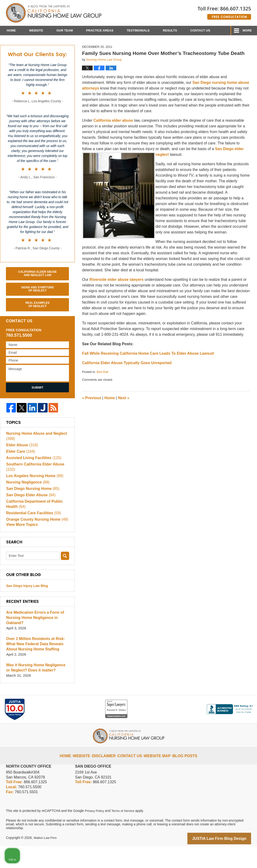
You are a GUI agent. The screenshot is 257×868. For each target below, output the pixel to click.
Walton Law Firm (46, 860)
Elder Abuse (21, 466)
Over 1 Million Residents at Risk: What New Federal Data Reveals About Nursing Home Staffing (34, 666)
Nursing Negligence (27, 503)
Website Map (156, 774)
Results (170, 30)
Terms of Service (125, 833)
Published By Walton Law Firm (224, 11)
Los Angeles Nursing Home (33, 497)
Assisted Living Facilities (32, 479)
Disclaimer (109, 774)
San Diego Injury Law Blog (27, 608)
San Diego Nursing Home (31, 510)
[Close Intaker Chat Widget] (241, 717)
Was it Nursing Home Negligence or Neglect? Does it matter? (36, 690)
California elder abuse (113, 142)
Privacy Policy (95, 833)
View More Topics (21, 547)
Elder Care (20, 473)
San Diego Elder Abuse (29, 516)
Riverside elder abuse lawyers (117, 301)
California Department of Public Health (33, 525)
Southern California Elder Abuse (33, 488)
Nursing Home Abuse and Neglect (35, 457)
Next (124, 419)
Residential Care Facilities (32, 534)
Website (36, 30)
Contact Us (200, 30)
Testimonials (138, 30)
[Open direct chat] (231, 717)
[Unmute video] (173, 717)
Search (65, 578)
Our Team (65, 30)
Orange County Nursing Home (35, 541)
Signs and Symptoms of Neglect (37, 310)
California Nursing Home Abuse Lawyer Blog (54, 13)
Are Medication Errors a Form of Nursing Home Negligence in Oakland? (33, 640)
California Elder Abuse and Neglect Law (37, 295)
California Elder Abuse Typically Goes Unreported (127, 384)
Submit (37, 409)
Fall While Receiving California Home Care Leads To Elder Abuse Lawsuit (148, 375)
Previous (92, 419)
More (247, 30)
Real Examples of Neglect (37, 326)
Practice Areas (100, 30)
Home (11, 30)
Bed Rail (102, 393)
